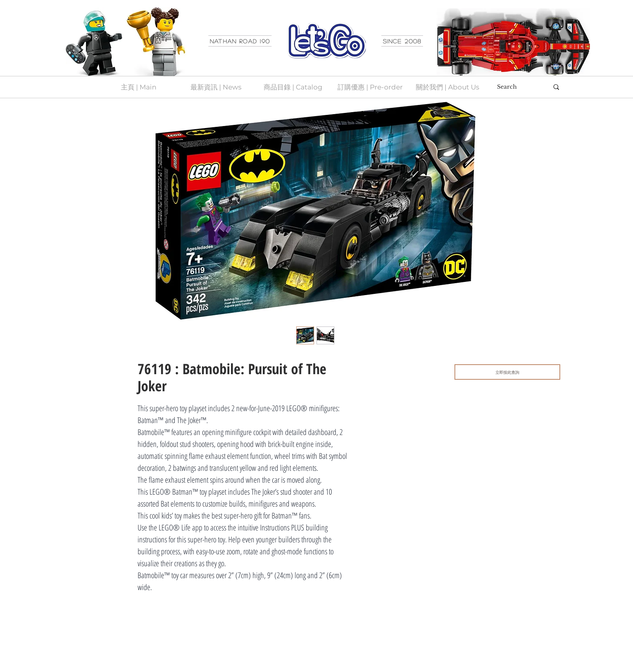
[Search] (517, 87)
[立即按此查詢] (507, 372)
